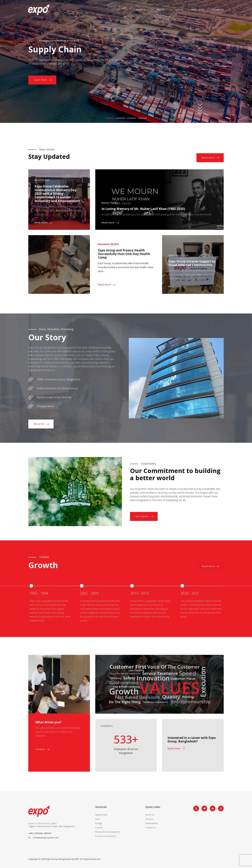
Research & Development (108, 832)
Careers (179, 10)
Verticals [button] (160, 10)
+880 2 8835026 (35, 833)
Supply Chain (101, 815)
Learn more (43, 80)
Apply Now (176, 749)
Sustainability (198, 10)
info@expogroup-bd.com (43, 838)
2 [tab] (121, 118)
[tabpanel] (126, 61)
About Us (41, 424)
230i (77, 859)
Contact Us (218, 10)
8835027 (48, 833)
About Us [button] (141, 10)
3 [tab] (131, 118)
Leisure (99, 827)
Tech (98, 819)
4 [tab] (142, 118)
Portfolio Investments (106, 836)
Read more (211, 158)
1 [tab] (110, 118)
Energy (99, 823)
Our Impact (144, 516)
